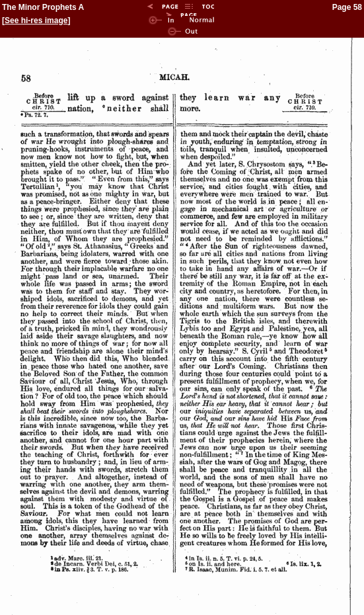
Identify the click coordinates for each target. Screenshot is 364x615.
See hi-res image (36, 20)
